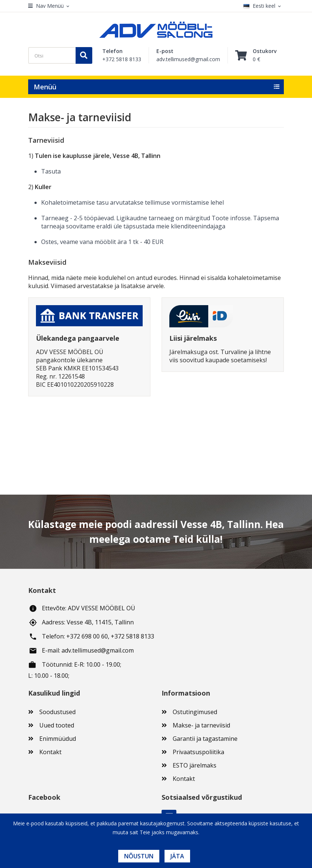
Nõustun (139, 856)
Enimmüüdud (58, 739)
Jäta (177, 856)
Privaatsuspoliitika (198, 752)
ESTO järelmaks (195, 765)
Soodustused (57, 712)
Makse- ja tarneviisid (201, 725)
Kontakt (50, 752)
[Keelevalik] (264, 6)
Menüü (45, 87)
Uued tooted (57, 725)
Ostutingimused (195, 712)
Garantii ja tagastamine (205, 739)
